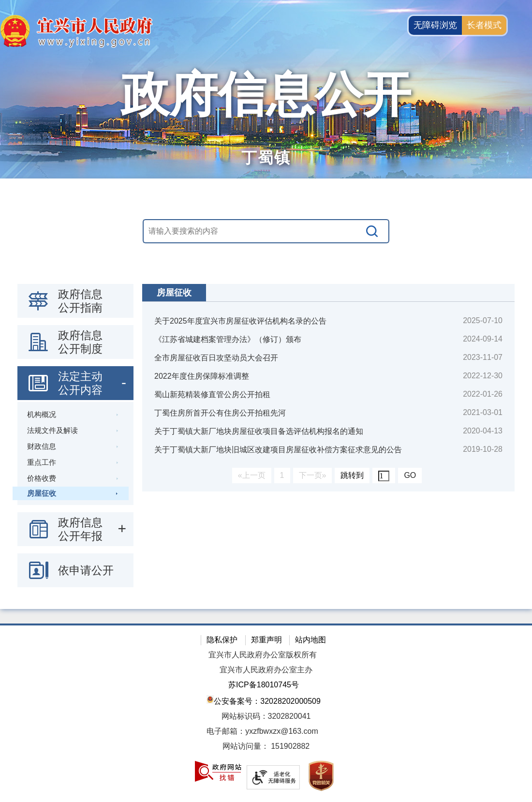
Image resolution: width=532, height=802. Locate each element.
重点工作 (42, 462)
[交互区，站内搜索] (266, 231)
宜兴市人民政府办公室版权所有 (263, 655)
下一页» (313, 475)
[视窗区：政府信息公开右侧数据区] (328, 388)
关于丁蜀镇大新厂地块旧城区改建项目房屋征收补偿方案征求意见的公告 (278, 450)
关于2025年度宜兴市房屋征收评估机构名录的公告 (240, 321)
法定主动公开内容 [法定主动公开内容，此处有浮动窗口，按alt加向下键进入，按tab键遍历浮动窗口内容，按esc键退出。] (80, 383)
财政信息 (42, 446)
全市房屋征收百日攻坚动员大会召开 (216, 358)
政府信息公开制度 (80, 342)
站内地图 (310, 640)
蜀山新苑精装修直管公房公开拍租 (212, 394)
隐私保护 (222, 640)
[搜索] (372, 231)
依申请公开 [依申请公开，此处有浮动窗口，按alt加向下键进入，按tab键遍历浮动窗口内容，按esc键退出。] (86, 570)
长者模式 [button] (484, 25)
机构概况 (42, 414)
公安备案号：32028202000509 (264, 700)
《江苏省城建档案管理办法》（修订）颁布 (228, 339)
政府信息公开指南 (80, 301)
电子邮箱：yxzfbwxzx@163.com (262, 731)
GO (410, 475)
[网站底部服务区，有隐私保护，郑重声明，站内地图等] (266, 713)
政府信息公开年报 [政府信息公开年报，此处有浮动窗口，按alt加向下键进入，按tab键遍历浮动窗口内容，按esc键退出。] (80, 529)
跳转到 (352, 475)
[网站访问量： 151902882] (266, 747)
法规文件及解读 (52, 430)
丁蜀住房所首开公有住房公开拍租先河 (220, 413)
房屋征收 (42, 493)
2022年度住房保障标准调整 (202, 376)
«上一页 (252, 475)
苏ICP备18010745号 (264, 685)
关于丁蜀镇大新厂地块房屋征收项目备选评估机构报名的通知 (259, 431)
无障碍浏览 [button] (435, 25)
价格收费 (42, 478)
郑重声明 (266, 640)
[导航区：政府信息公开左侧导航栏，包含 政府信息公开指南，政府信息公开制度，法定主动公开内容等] (75, 436)
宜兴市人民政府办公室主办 (266, 670)
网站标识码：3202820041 (266, 716)
